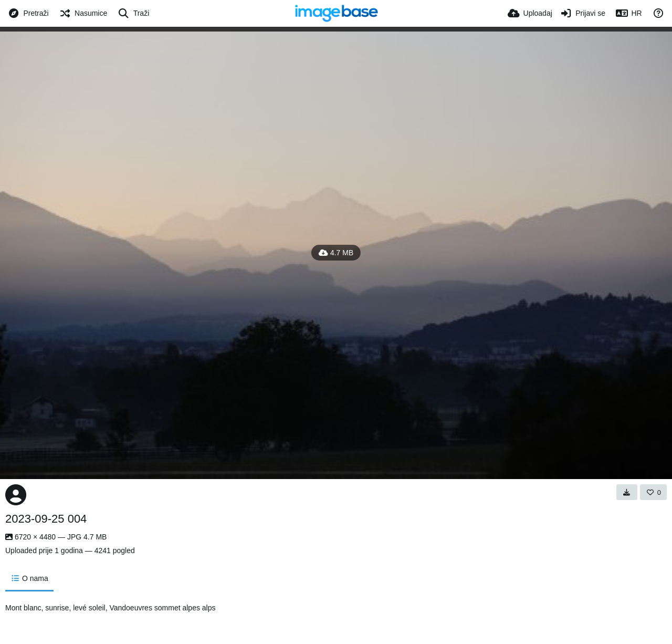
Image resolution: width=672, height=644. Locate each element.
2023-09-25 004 (46, 519)
